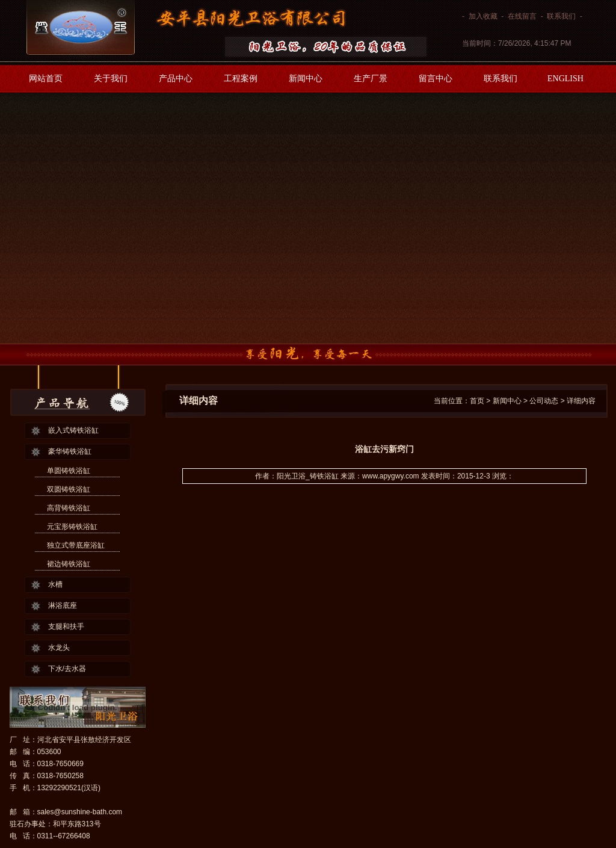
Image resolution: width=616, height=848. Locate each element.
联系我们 (561, 16)
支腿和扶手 (66, 627)
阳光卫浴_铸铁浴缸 (308, 476)
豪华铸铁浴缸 (70, 451)
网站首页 (46, 79)
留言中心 (436, 79)
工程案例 (241, 79)
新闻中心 (306, 79)
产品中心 (176, 79)
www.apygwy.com (390, 476)
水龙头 (59, 648)
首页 (477, 401)
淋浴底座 (63, 605)
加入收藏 (483, 16)
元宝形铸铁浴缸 (72, 527)
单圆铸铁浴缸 (69, 471)
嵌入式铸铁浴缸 (73, 430)
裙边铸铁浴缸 (69, 564)
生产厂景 (371, 79)
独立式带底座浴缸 (76, 545)
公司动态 (544, 401)
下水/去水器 (67, 669)
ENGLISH (565, 79)
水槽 (55, 584)
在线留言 (522, 16)
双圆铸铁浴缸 (69, 489)
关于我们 (111, 79)
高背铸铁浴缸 (69, 508)
